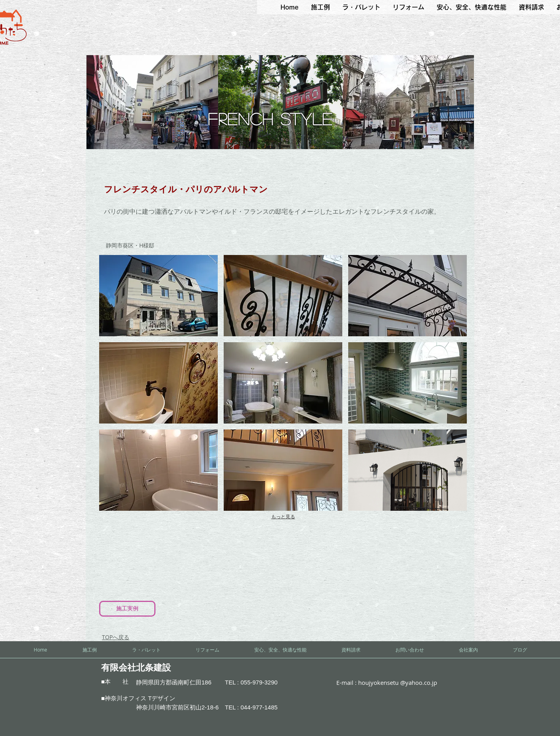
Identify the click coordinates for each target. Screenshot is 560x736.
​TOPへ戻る (116, 637)
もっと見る (283, 517)
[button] (320, 7)
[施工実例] (127, 609)
